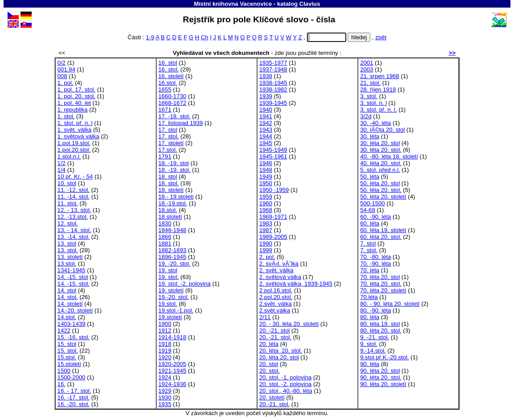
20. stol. (269, 371)
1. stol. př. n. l (75, 123)
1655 (165, 89)
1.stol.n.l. (69, 156)
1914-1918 (172, 337)
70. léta (370, 270)
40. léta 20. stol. (381, 163)
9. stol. (369, 344)
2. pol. (267, 257)
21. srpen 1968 (379, 76)
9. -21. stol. (375, 337)
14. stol (67, 290)
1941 (266, 116)
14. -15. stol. (74, 284)
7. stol (368, 243)
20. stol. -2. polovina (285, 384)
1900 (165, 324)
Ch (205, 37)
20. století (272, 397)
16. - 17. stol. (75, 391)
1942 (266, 123)
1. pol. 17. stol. (77, 89)
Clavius (310, 4)
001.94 (66, 69)
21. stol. (370, 83)
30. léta (370, 136)
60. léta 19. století (383, 230)
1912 (165, 331)
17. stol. (169, 136)
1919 (165, 351)
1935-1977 (273, 63)
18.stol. (168, 210)
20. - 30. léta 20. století (289, 324)
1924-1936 (172, 384)
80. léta (370, 317)
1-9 (150, 37)
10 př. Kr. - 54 (75, 177)
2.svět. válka (276, 304)
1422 (64, 331)
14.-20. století (75, 310)
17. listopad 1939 (181, 123)
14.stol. (67, 317)
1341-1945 (72, 270)
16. (62, 384)
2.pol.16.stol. (276, 290)
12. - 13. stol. (75, 210)
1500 (64, 371)
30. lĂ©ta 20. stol (382, 130)
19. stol (168, 270)
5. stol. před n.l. (380, 170)
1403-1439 (72, 324)
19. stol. (169, 277)
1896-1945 (172, 257)
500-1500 (372, 203)
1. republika (73, 110)
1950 (266, 183)
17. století (171, 143)
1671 (165, 110)
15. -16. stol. (74, 337)
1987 (266, 230)
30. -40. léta (375, 123)
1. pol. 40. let (74, 103)
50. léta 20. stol (380, 183)
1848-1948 (172, 230)
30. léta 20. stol (380, 143)
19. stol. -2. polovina (184, 284)
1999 (266, 250)
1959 (266, 197)
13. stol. (68, 250)
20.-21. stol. (275, 404)
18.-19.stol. (173, 203)
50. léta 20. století (383, 197)
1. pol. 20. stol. (77, 96)
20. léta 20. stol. (281, 351)
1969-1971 (273, 217)
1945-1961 (273, 156)
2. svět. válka (276, 270)
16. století (171, 76)
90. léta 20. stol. (381, 377)
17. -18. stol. (174, 116)
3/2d (366, 116)
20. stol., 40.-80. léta (286, 391)
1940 (266, 110)
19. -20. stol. (174, 264)
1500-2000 (72, 377)
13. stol (67, 243)
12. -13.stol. (73, 217)
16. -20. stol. (74, 404)
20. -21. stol (275, 331)
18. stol (168, 177)
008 (62, 76)
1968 (266, 210)
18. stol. (169, 183)
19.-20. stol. (174, 297)
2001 (367, 63)
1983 (266, 223)
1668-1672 (172, 103)
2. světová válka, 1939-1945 (296, 284)
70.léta (369, 297)
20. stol (269, 364)
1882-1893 (172, 250)
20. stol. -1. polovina (285, 377)
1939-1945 (273, 103)
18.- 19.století (176, 197)
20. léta (269, 344)
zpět (381, 37)
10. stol (67, 183)
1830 (165, 223)
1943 (266, 130)
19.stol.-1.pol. (176, 310)
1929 (165, 391)
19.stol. (168, 304)
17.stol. (168, 150)
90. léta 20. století (383, 384)
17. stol (168, 130)
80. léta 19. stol (380, 324)
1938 (266, 76)
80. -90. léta (375, 310)
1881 (165, 243)
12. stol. (68, 223)
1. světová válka (79, 136)
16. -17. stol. (74, 397)
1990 (266, 243)
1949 (266, 177)
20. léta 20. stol (279, 357)
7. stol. (369, 250)
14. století (70, 304)
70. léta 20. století (383, 290)
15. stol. (68, 351)
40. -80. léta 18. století (389, 156)
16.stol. (168, 83)
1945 (266, 143)
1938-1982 (273, 89)
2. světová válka (280, 277)
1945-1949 (273, 150)
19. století (171, 290)
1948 (266, 170)
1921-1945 (172, 371)
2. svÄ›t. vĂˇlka (279, 264)
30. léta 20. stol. (381, 150)
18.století (170, 217)
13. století (70, 257)
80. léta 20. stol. (381, 331)
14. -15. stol (73, 277)
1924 (165, 377)
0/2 (62, 63)
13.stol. (67, 264)
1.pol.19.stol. (74, 143)
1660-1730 (172, 96)
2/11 (265, 317)
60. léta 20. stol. (381, 237)
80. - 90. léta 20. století (390, 304)
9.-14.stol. (373, 351)
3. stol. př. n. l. (378, 110)
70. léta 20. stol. (381, 284)
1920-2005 (172, 364)
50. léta (370, 177)
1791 (165, 156)
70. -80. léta (375, 257)
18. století (171, 190)
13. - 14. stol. (75, 230)
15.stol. (67, 357)
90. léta (370, 364)
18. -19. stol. (174, 170)
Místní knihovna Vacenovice (233, 4)
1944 (266, 136)
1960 (266, 203)
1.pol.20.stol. (74, 150)
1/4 (62, 170)
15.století (69, 364)
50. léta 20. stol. (381, 190)
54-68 (368, 210)
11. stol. (68, 203)
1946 (266, 163)
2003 (367, 69)
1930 (165, 397)
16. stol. (169, 69)
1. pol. (66, 83)
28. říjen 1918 (378, 89)
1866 (165, 237)
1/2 (62, 163)
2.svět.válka (275, 310)
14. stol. (68, 297)
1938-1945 (273, 83)
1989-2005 (273, 237)
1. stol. (66, 116)
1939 (266, 96)
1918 (165, 344)
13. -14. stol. (74, 237)
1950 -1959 (274, 190)
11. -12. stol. (74, 190)
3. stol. (369, 96)
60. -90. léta (375, 217)
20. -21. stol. (275, 337)
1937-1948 (273, 69)
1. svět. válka (75, 130)
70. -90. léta (375, 264)
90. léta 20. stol (380, 371)
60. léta (370, 223)
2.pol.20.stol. (276, 297)
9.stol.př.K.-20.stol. (384, 357)
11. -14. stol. (74, 197)
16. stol (168, 63)
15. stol (67, 344)
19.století (170, 317)
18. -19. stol (174, 163)
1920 (165, 357)
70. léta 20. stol (380, 277)
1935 (165, 404)
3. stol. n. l (373, 103)
